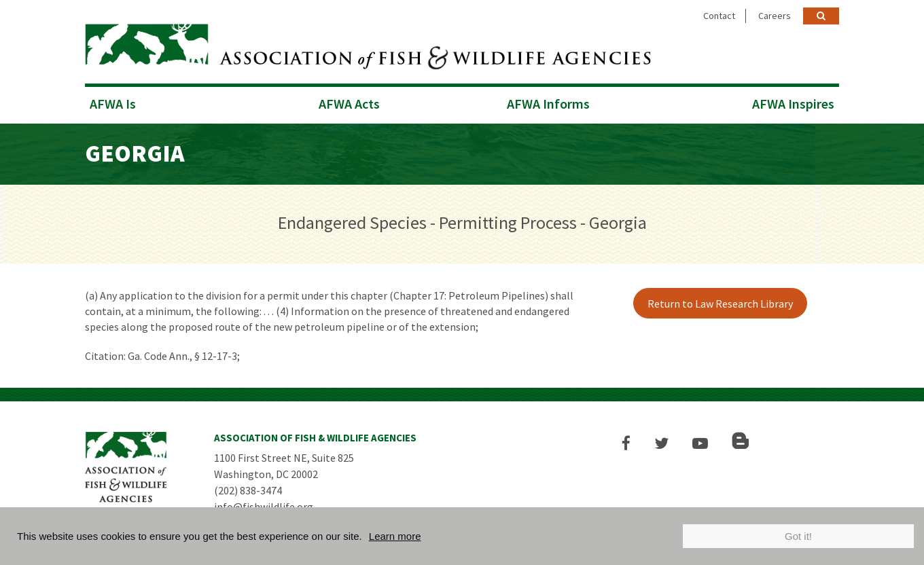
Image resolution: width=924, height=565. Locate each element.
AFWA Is (113, 104)
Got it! (798, 536)
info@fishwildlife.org (264, 507)
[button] (626, 443)
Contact (719, 16)
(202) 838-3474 (248, 490)
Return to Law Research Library (720, 304)
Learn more (395, 536)
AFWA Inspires (793, 104)
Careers (775, 16)
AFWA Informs (548, 104)
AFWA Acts (349, 104)
